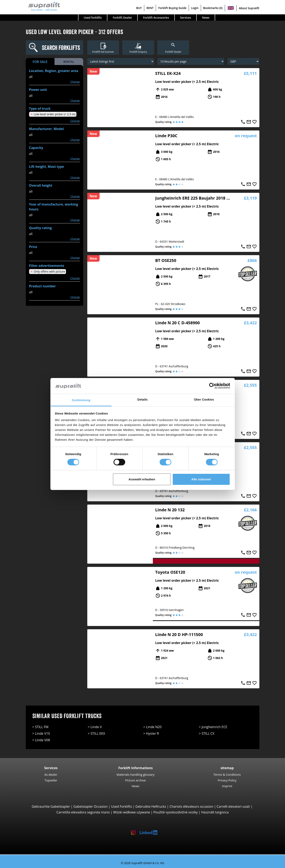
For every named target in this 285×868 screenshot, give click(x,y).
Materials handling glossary (136, 774)
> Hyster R (151, 733)
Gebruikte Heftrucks (151, 806)
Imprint (227, 786)
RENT (150, 8)
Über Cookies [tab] (204, 399)
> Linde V (95, 727)
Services (186, 18)
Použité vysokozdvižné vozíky (176, 812)
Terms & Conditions (227, 774)
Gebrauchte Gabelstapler (51, 806)
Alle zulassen (201, 479)
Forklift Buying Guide (172, 8)
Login (195, 8)
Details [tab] (143, 399)
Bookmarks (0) (213, 8)
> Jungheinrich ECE (213, 727)
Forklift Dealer (122, 18)
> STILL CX (207, 733)
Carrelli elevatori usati (233, 806)
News (206, 18)
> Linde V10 (41, 733)
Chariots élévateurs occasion (191, 806)
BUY (139, 8)
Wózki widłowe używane (132, 812)
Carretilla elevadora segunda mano (83, 812)
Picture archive (135, 780)
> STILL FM (40, 727)
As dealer (51, 774)
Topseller (51, 780)
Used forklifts (93, 18)
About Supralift (249, 8)
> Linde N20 (153, 727)
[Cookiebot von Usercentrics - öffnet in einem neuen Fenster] (212, 386)
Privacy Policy (227, 780)
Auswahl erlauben (142, 479)
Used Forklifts (121, 806)
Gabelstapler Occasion (90, 806)
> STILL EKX (97, 733)
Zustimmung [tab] (81, 400)
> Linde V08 (41, 740)
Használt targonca (215, 812)
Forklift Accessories (156, 18)
